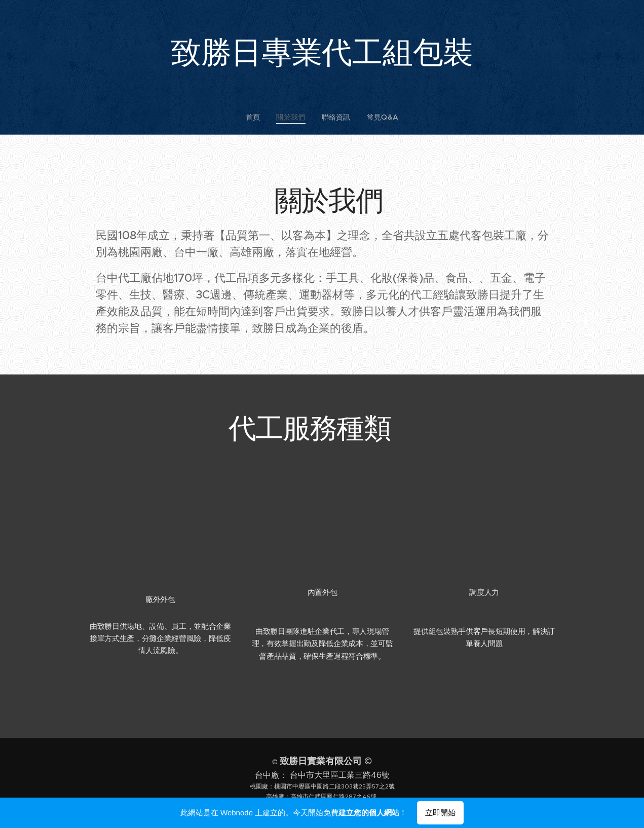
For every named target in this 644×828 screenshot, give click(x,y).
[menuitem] (260, 117)
